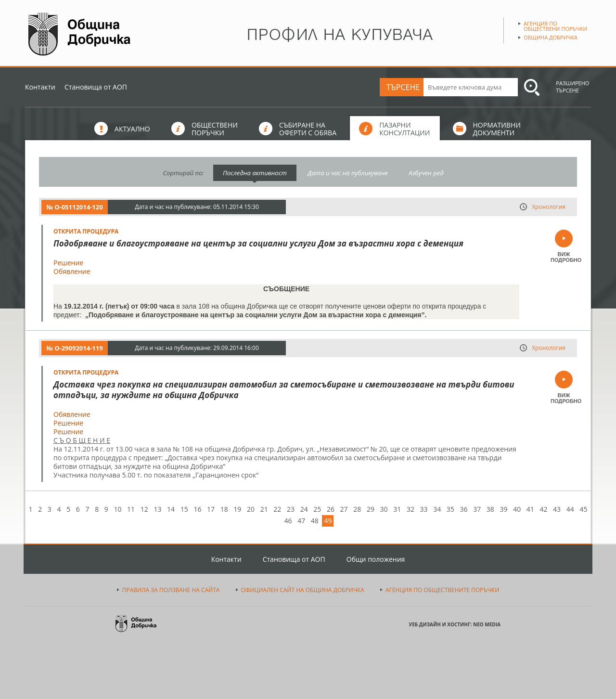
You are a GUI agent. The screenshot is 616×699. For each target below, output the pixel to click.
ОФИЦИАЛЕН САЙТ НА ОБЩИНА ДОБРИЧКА (303, 590)
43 (557, 509)
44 (570, 509)
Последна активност (255, 173)
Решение (68, 263)
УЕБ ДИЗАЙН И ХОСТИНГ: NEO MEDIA (455, 624)
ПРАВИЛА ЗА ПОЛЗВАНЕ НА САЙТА (171, 590)
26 (331, 509)
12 (144, 509)
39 (503, 509)
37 (477, 509)
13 (157, 509)
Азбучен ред (426, 173)
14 (171, 509)
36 (464, 509)
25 (317, 509)
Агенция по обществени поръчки (555, 26)
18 (224, 509)
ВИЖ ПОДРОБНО (564, 257)
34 (437, 509)
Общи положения (376, 559)
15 (184, 509)
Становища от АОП (96, 87)
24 (304, 509)
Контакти (40, 87)
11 (131, 509)
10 (117, 509)
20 (251, 509)
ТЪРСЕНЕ (403, 87)
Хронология (549, 207)
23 (291, 509)
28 (357, 509)
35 (450, 509)
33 (424, 509)
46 (288, 521)
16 (197, 509)
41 (530, 509)
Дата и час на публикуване (348, 173)
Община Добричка (551, 37)
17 (211, 509)
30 (384, 509)
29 (371, 509)
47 (301, 521)
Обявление (72, 271)
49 (328, 521)
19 (237, 509)
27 (344, 509)
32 (411, 509)
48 (315, 521)
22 (277, 509)
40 (517, 509)
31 (397, 509)
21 (264, 509)
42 (543, 509)
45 (583, 509)
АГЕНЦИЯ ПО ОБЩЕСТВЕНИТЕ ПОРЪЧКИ (442, 590)
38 (490, 509)
